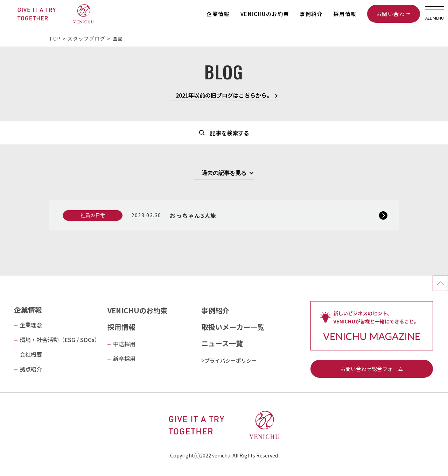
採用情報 (345, 14)
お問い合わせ (394, 14)
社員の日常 (93, 215)
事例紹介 (311, 14)
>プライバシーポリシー (229, 360)
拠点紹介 (31, 369)
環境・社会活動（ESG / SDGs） (60, 340)
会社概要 (31, 354)
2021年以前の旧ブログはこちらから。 (224, 96)
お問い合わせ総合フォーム (372, 369)
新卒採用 (124, 358)
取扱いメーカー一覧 (233, 327)
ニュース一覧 (222, 343)
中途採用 (124, 344)
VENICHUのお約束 (265, 14)
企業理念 (31, 325)
